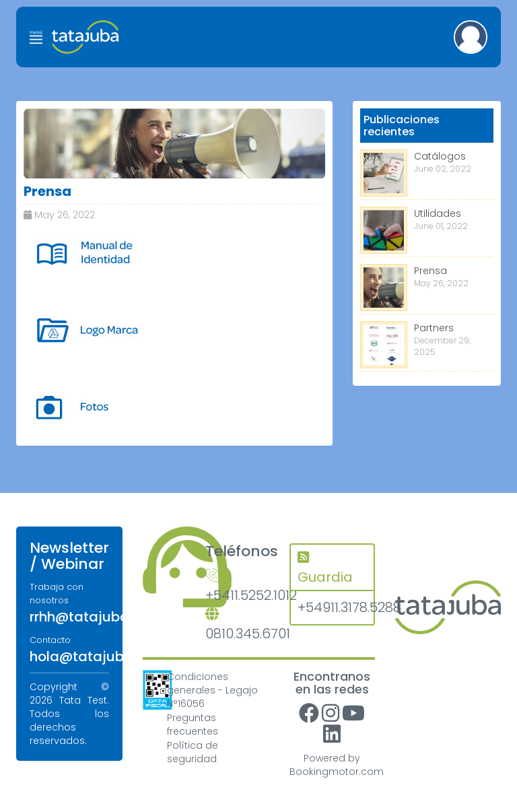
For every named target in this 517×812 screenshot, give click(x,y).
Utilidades (438, 213)
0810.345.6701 (237, 625)
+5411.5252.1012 (237, 587)
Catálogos (440, 156)
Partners (434, 328)
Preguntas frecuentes (193, 724)
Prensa (430, 271)
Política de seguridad (193, 752)
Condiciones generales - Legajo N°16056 (212, 690)
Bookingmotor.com (337, 772)
